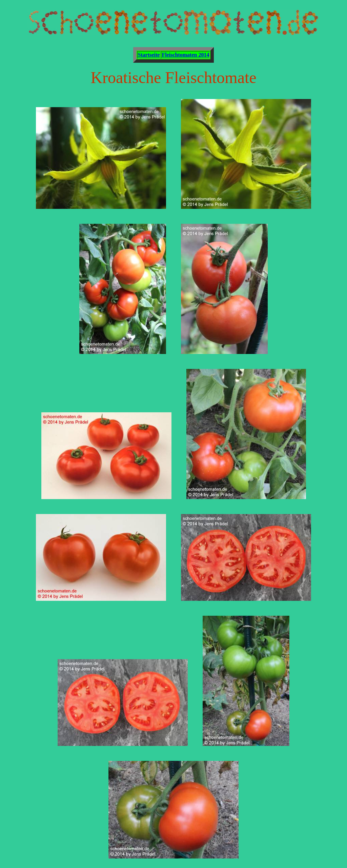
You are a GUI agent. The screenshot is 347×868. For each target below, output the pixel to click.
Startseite (149, 55)
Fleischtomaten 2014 (185, 55)
